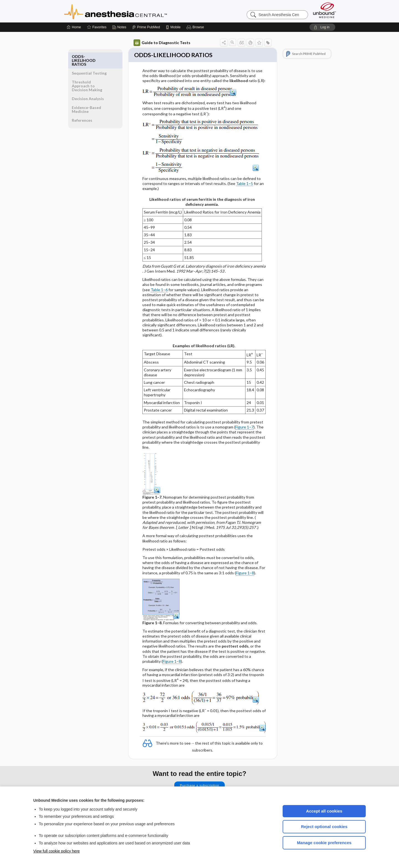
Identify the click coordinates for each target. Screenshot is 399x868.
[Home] (74, 27)
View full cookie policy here (57, 851)
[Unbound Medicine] (324, 10)
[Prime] (146, 27)
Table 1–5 (245, 184)
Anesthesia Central (133, 11)
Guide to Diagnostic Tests (162, 43)
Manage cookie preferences (324, 843)
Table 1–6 (159, 290)
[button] (196, 27)
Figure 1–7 (244, 428)
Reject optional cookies (324, 827)
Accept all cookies (324, 811)
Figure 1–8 (245, 573)
